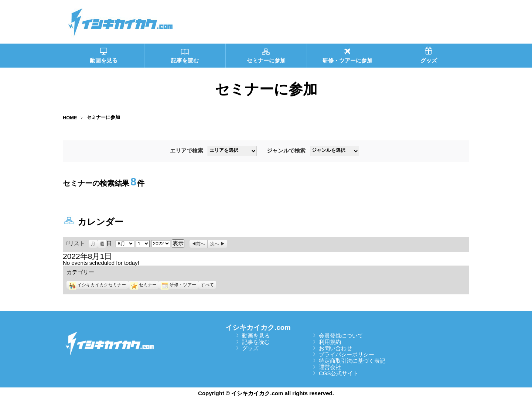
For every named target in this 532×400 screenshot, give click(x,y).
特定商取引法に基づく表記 (352, 361)
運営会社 (330, 367)
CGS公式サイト (339, 373)
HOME (70, 118)
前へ (201, 244)
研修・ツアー (179, 285)
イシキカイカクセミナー (97, 285)
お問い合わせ (335, 348)
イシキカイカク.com (258, 327)
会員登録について (341, 336)
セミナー (144, 285)
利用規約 (330, 342)
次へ (215, 244)
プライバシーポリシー (347, 354)
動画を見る (256, 336)
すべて (207, 285)
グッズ (250, 348)
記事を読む (256, 342)
